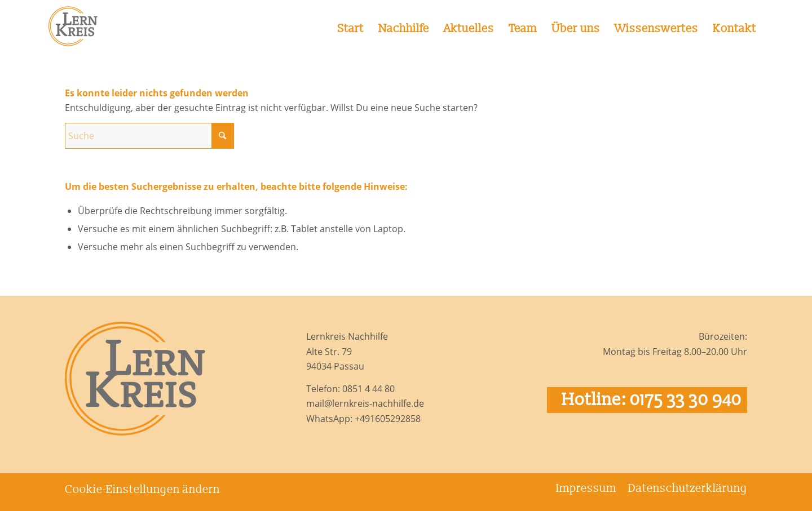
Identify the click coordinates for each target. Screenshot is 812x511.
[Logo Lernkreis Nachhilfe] (77, 25)
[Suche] (149, 136)
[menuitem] (351, 25)
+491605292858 (388, 419)
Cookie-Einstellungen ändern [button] (142, 490)
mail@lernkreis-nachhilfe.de (365, 403)
